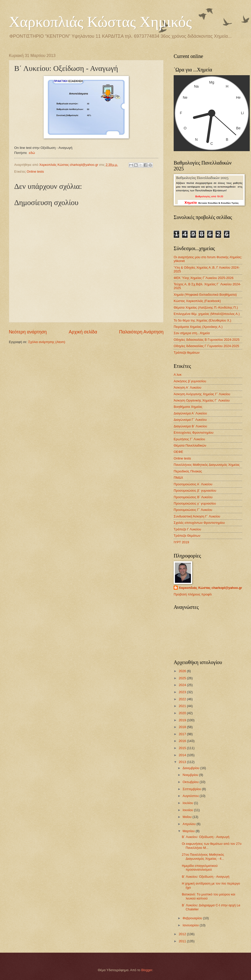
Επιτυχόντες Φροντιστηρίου (194, 433)
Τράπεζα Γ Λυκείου (187, 529)
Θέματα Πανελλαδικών (190, 445)
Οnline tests (35, 172)
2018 (183, 727)
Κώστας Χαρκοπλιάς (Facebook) (197, 301)
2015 (183, 748)
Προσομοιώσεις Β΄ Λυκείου (193, 497)
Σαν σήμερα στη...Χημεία (192, 333)
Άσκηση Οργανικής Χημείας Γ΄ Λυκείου (202, 400)
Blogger (147, 970)
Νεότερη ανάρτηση (28, 332)
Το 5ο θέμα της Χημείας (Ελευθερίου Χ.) (202, 320)
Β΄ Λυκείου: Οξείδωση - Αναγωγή (206, 837)
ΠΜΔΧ (178, 478)
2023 (183, 692)
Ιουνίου (188, 810)
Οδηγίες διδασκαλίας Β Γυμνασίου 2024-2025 (207, 340)
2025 (183, 678)
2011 (183, 941)
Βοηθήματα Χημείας (188, 407)
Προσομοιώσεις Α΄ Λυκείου (193, 484)
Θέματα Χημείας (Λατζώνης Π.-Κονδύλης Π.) (206, 307)
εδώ (32, 153)
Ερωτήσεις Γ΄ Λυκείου (189, 439)
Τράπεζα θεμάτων (187, 353)
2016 (183, 741)
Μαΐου (187, 817)
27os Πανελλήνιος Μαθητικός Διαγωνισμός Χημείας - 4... (203, 856)
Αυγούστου (191, 796)
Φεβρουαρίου (193, 918)
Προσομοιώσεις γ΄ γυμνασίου (195, 503)
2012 (183, 934)
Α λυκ (178, 375)
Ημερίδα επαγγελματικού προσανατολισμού (200, 868)
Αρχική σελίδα (83, 332)
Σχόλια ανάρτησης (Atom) (47, 342)
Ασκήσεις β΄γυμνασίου (190, 381)
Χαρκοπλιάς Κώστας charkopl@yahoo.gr (210, 588)
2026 (183, 671)
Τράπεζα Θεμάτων (187, 536)
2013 (183, 762)
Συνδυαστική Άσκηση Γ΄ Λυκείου (197, 516)
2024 (183, 685)
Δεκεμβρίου (191, 768)
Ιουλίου (188, 803)
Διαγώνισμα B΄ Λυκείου (190, 426)
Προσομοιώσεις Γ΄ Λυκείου (193, 510)
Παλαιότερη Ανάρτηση (141, 332)
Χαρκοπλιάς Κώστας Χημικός (100, 22)
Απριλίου (190, 824)
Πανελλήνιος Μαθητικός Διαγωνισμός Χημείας (207, 465)
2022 (183, 699)
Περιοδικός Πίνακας (188, 471)
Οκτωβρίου (191, 782)
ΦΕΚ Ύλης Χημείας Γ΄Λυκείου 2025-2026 (204, 278)
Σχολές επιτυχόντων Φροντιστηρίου (199, 523)
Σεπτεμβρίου (192, 789)
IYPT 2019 (181, 542)
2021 (183, 706)
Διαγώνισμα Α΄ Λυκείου (190, 413)
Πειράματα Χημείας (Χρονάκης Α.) (198, 327)
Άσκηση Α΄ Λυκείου (187, 387)
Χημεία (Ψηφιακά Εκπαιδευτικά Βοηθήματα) (205, 295)
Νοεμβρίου (191, 775)
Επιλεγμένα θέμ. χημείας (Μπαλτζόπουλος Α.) (207, 314)
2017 (183, 734)
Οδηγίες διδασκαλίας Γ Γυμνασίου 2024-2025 (206, 346)
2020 (183, 713)
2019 (183, 720)
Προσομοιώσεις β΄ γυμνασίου (195, 491)
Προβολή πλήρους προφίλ (193, 594)
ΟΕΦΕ (178, 452)
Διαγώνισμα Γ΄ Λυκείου (190, 420)
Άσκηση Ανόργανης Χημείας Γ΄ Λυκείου (202, 394)
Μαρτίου (189, 831)
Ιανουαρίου (191, 925)
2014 (183, 755)
